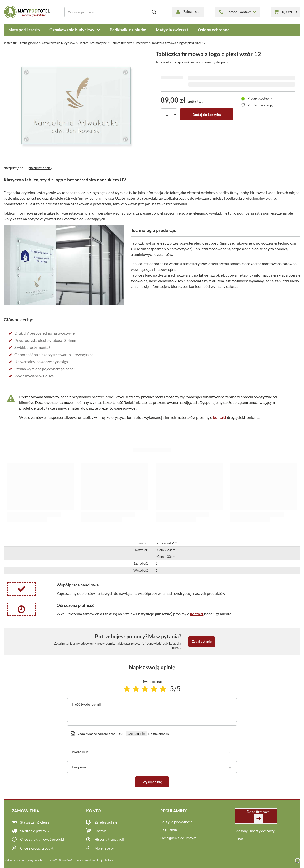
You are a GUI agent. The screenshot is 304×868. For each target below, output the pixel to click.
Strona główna (28, 43)
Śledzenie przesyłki (35, 831)
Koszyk (100, 831)
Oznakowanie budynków (72, 30)
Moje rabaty (104, 848)
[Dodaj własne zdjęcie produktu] (158, 734)
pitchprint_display (40, 168)
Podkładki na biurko (128, 30)
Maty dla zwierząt (172, 30)
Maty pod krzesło (24, 30)
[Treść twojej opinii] (152, 710)
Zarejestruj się (106, 822)
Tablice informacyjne (93, 43)
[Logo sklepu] (28, 12)
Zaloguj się (191, 12)
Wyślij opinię (152, 782)
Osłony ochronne (214, 30)
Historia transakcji (109, 839)
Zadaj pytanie (202, 641)
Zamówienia (26, 811)
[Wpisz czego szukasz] (112, 12)
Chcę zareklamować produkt (42, 839)
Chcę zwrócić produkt (37, 848)
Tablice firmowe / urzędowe (130, 43)
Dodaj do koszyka (207, 115)
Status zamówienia (35, 822)
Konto (94, 811)
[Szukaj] (154, 12)
